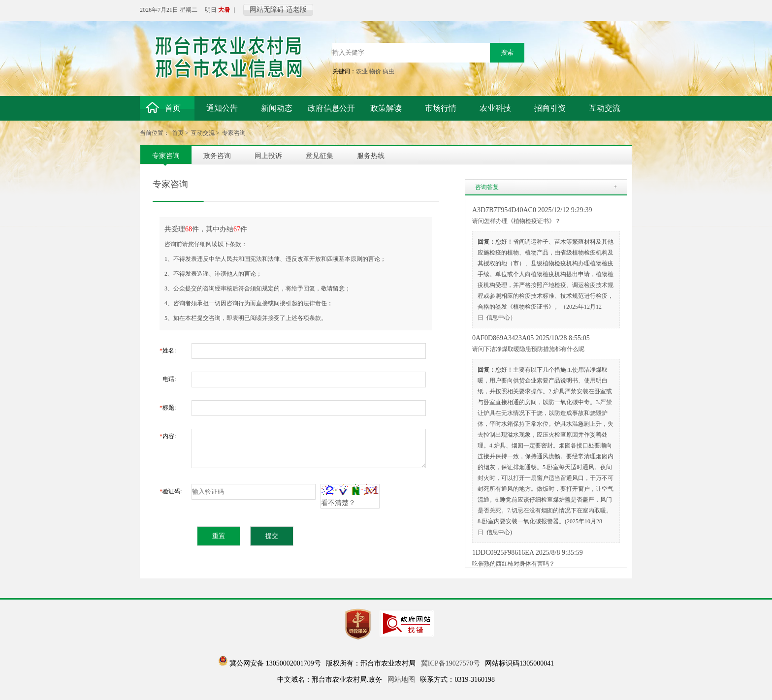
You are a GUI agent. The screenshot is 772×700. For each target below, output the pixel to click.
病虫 (388, 71)
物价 (375, 71)
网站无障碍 (267, 10)
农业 (362, 71)
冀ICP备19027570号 (450, 663)
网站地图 (401, 680)
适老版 (296, 10)
